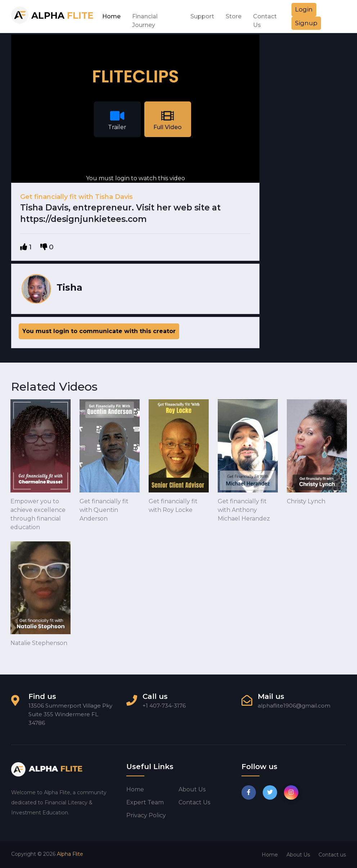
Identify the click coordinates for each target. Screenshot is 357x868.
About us (192, 789)
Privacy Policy (146, 815)
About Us (298, 855)
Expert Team (145, 802)
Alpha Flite (70, 854)
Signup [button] (306, 23)
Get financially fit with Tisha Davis (76, 197)
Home (111, 16)
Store (234, 16)
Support (202, 16)
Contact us (194, 802)
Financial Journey (145, 18)
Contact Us (265, 18)
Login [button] (304, 9)
